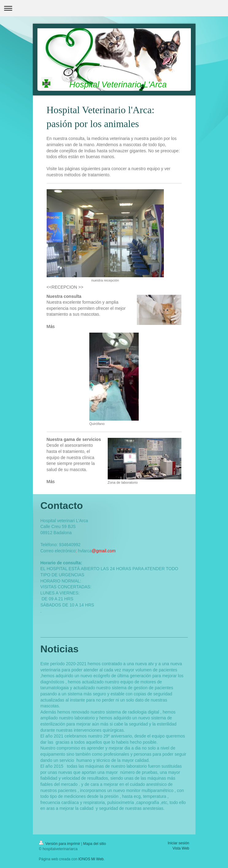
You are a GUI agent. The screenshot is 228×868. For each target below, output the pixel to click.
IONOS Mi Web (91, 859)
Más (51, 326)
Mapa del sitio (95, 844)
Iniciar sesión (178, 843)
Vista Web (181, 848)
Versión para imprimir (60, 844)
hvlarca (85, 551)
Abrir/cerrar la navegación (114, 8)
